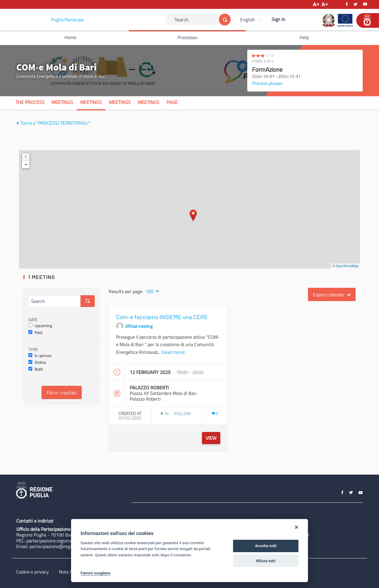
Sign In (278, 19)
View (211, 438)
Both (36, 369)
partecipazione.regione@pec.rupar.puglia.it (69, 541)
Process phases (267, 83)
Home (70, 37)
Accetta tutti (266, 546)
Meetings (62, 102)
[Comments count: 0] (215, 413)
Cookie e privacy (33, 572)
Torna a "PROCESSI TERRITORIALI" (53, 123)
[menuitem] (251, 20)
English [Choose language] (248, 20)
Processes (187, 37)
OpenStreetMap (347, 266)
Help (304, 37)
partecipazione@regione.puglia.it (63, 546)
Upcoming (40, 326)
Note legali (70, 572)
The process (30, 102)
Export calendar (332, 295)
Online (37, 363)
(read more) (173, 352)
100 (149, 291)
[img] (18, 123)
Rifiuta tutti (266, 561)
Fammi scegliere (95, 573)
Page (172, 102)
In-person (40, 356)
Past (36, 333)
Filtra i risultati (62, 393)
